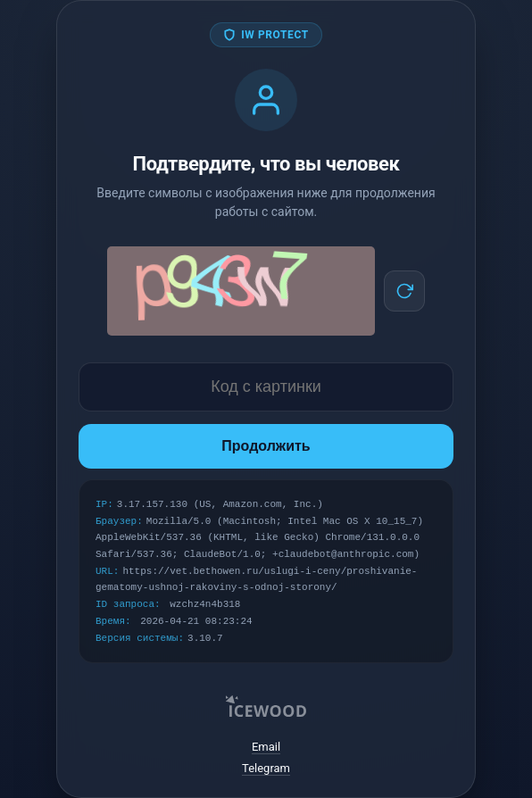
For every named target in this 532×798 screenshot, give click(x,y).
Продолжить (266, 446)
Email (266, 747)
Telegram (266, 768)
